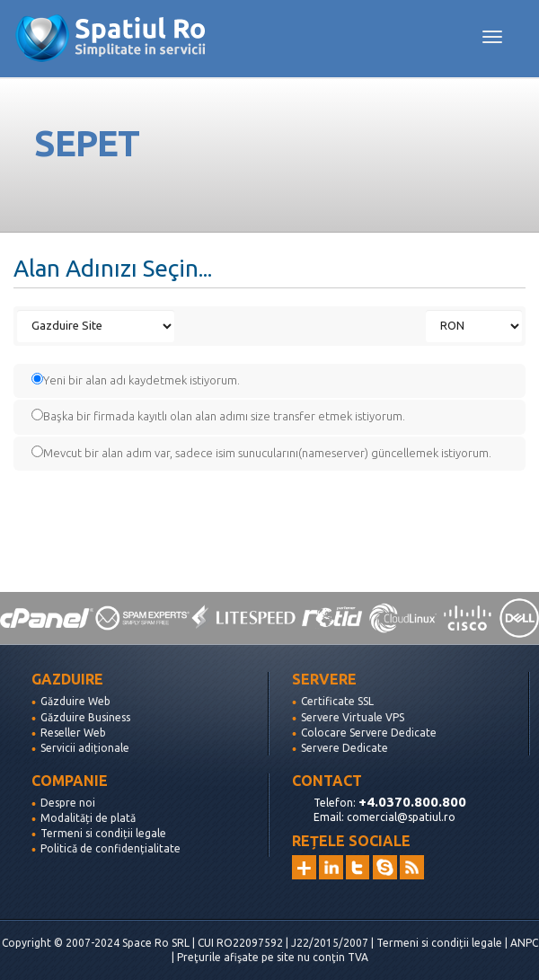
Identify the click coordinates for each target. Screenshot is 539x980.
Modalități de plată (88, 818)
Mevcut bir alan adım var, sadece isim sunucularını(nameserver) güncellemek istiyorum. (261, 452)
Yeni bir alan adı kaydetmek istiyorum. (136, 380)
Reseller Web (73, 733)
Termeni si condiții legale (103, 833)
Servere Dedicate (345, 748)
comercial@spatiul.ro (401, 817)
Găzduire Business (85, 717)
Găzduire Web (75, 701)
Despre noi (68, 803)
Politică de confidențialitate (110, 848)
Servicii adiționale (85, 748)
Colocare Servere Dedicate (369, 733)
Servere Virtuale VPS (353, 717)
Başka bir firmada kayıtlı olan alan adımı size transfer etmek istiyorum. (218, 415)
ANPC (524, 943)
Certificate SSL (337, 701)
